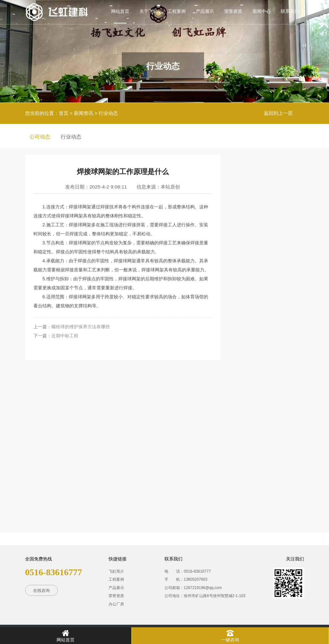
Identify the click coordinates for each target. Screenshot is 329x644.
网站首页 (120, 11)
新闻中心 (262, 11)
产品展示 (205, 11)
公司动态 (40, 137)
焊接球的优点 (257, 410)
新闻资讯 (84, 111)
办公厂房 (116, 604)
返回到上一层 (278, 111)
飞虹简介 (116, 571)
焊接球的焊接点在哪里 (267, 250)
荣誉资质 (233, 11)
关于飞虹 (148, 11)
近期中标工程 (65, 320)
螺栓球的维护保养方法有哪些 (81, 311)
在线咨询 (41, 590)
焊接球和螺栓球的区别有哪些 (272, 355)
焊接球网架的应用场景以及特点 (272, 195)
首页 (64, 111)
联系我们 (290, 11)
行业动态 (108, 111)
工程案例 (177, 11)
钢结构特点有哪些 (262, 300)
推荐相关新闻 (274, 166)
